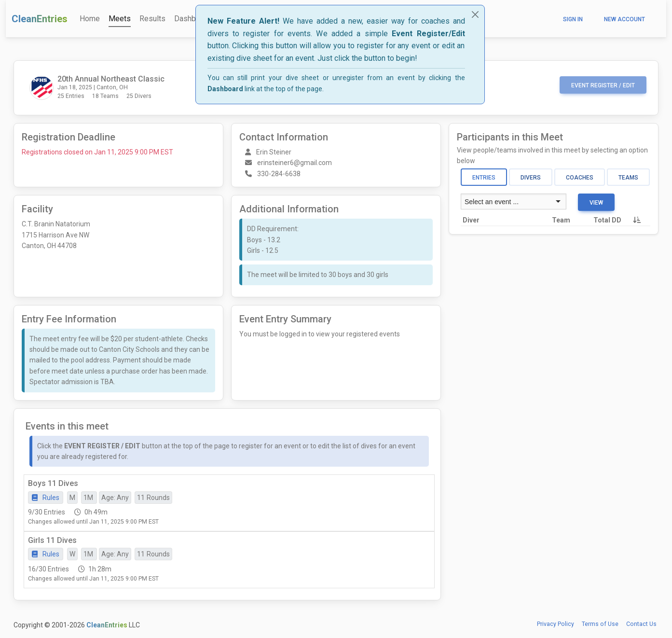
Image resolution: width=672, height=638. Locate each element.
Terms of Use (600, 624)
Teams (628, 178)
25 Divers (139, 96)
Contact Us (641, 624)
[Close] (475, 14)
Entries (484, 178)
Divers (531, 178)
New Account (624, 19)
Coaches (580, 178)
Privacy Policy (555, 624)
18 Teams (105, 96)
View (596, 203)
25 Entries (71, 96)
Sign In (573, 19)
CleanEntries (40, 19)
